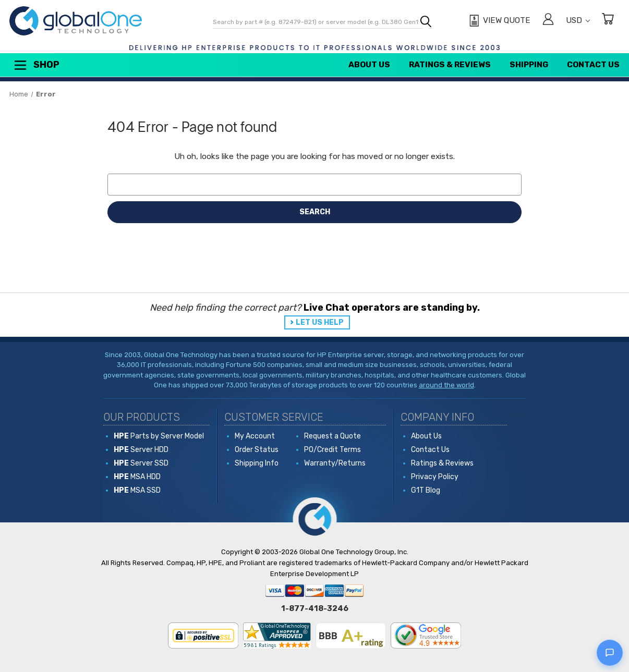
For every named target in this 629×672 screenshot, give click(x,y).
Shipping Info (257, 463)
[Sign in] (548, 21)
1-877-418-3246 (315, 608)
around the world (446, 385)
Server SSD (141, 463)
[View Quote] (498, 21)
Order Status (257, 450)
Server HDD (141, 450)
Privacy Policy (435, 477)
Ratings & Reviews (450, 65)
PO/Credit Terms (332, 450)
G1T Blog (426, 490)
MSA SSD (137, 490)
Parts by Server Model (159, 436)
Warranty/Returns (335, 463)
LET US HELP (320, 322)
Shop (36, 65)
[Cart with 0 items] (608, 21)
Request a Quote (332, 436)
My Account (255, 436)
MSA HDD (137, 477)
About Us (369, 65)
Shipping (529, 65)
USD (578, 20)
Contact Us (593, 65)
